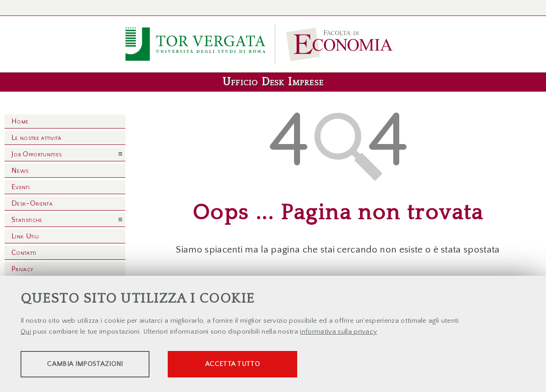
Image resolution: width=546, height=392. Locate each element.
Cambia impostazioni (92, 365)
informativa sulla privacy (338, 333)
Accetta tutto (256, 365)
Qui (26, 333)
